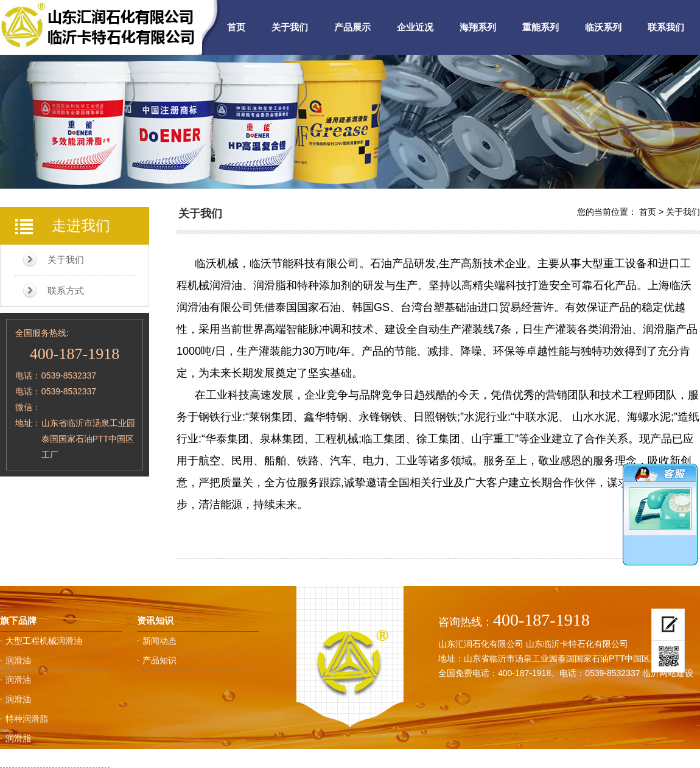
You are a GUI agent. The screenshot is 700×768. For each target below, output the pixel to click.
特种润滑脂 (27, 719)
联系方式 (66, 291)
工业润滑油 (27, 758)
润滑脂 (18, 738)
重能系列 (541, 27)
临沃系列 (603, 27)
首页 (236, 27)
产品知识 (159, 660)
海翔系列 (478, 27)
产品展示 (352, 27)
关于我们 (290, 27)
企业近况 (415, 27)
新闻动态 (159, 641)
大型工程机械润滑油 (44, 641)
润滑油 (18, 660)
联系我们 (666, 27)
